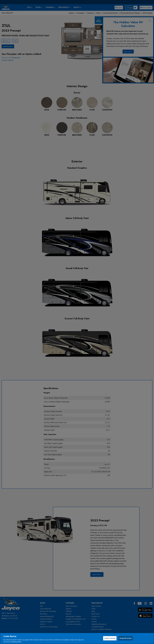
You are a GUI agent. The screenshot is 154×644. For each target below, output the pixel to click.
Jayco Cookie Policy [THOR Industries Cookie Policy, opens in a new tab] (29, 642)
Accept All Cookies (126, 638)
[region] (77, 638)
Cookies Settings (110, 638)
